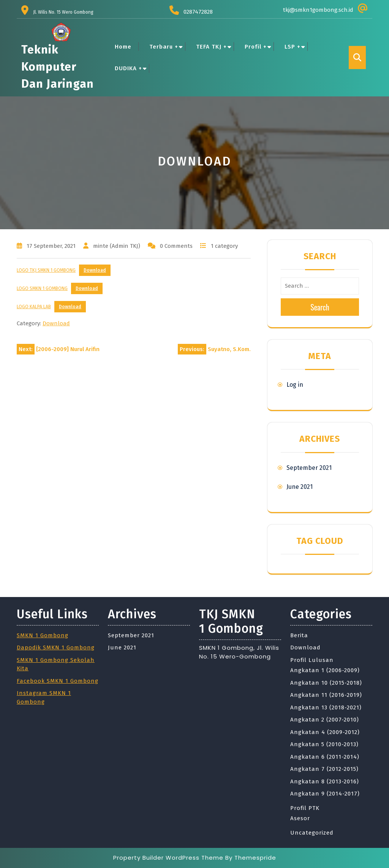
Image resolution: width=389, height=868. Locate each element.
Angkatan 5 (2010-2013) (324, 744)
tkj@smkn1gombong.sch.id (318, 10)
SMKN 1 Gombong (43, 635)
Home (123, 47)
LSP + (293, 47)
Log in (295, 385)
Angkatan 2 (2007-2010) (325, 720)
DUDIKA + (128, 68)
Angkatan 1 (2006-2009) (325, 670)
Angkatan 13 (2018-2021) (326, 707)
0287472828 (198, 12)
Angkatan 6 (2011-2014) (325, 757)
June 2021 (300, 487)
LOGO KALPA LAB (34, 307)
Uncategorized (312, 833)
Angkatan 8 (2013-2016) (325, 781)
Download (95, 270)
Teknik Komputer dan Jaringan (58, 67)
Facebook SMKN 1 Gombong (58, 681)
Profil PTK (305, 808)
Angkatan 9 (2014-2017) (325, 794)
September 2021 (309, 468)
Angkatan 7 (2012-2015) (324, 769)
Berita (299, 635)
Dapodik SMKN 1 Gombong (56, 647)
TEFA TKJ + (211, 47)
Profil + (256, 47)
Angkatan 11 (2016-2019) (326, 695)
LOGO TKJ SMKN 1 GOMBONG (46, 270)
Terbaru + (164, 47)
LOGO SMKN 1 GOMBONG (42, 288)
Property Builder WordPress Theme (168, 858)
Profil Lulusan (312, 660)
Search (320, 307)
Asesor (300, 818)
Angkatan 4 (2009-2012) (325, 732)
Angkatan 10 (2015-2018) (326, 683)
